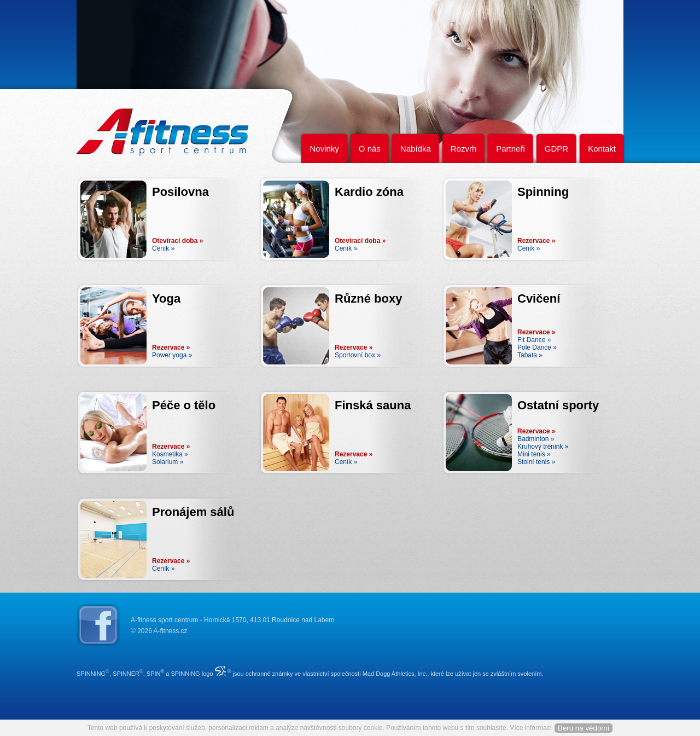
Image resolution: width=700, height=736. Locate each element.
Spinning (543, 192)
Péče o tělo (184, 405)
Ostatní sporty (558, 405)
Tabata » (530, 355)
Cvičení (539, 299)
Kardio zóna (369, 192)
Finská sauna (373, 405)
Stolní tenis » (536, 462)
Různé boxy (368, 299)
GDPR (556, 149)
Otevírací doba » (177, 241)
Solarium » (168, 462)
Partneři (511, 149)
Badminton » (536, 439)
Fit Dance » (534, 340)
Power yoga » (172, 355)
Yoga (166, 299)
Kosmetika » (170, 454)
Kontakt (602, 149)
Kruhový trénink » (543, 447)
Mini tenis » (534, 454)
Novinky (324, 149)
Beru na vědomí (584, 728)
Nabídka (416, 149)
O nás (370, 149)
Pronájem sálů (193, 512)
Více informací (531, 728)
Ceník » (163, 248)
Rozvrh (464, 149)
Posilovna (180, 192)
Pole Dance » (537, 347)
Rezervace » (536, 241)
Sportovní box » (358, 355)
